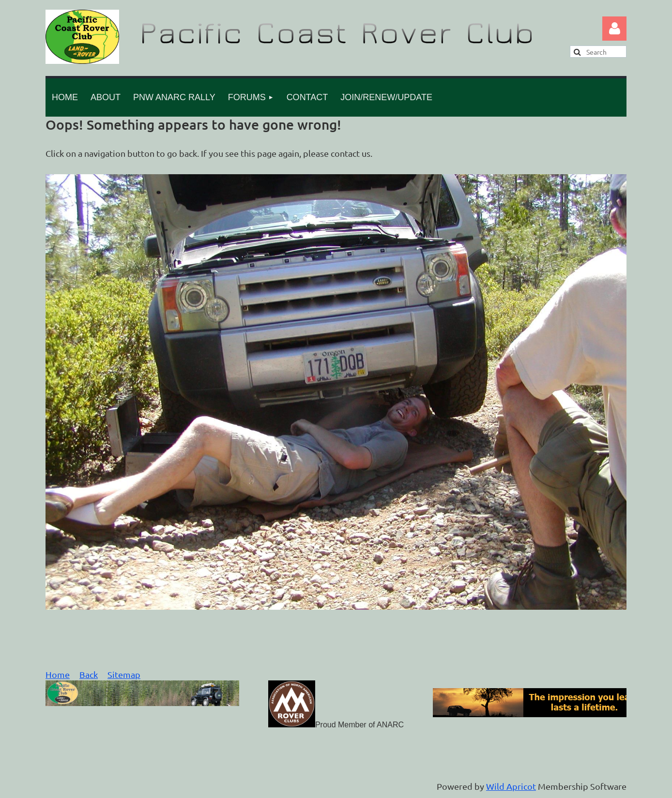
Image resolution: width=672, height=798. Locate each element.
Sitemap (124, 674)
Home (58, 674)
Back (89, 674)
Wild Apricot (511, 786)
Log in (614, 29)
